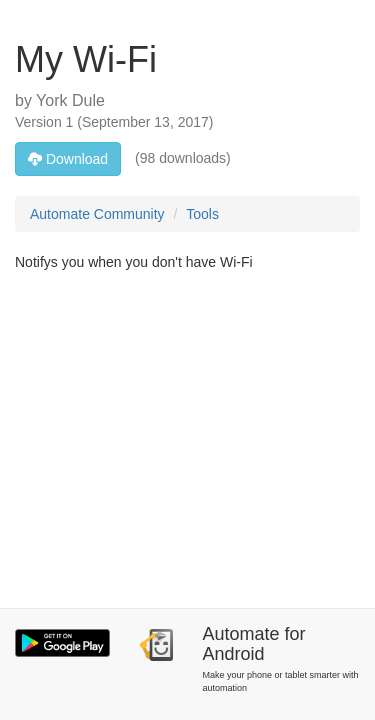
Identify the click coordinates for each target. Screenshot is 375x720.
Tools (202, 214)
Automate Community (97, 214)
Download (68, 159)
